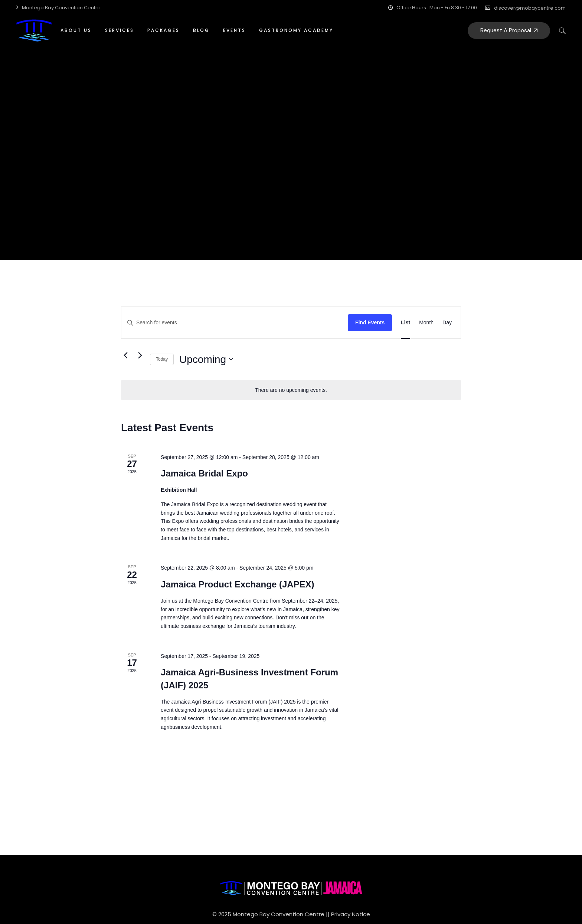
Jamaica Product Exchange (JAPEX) (237, 584)
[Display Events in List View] (406, 323)
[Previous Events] (125, 355)
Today (162, 359)
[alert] (291, 390)
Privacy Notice (351, 914)
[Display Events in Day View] (447, 323)
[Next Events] (140, 355)
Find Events (370, 322)
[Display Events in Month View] (426, 323)
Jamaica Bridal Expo (204, 473)
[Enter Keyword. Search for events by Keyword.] (235, 323)
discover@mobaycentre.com (530, 8)
